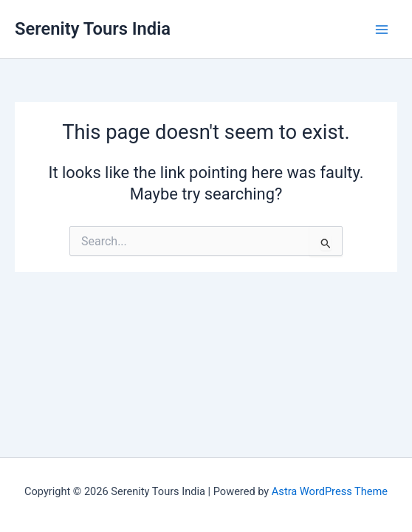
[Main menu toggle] (382, 30)
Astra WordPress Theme (330, 491)
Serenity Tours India (93, 29)
